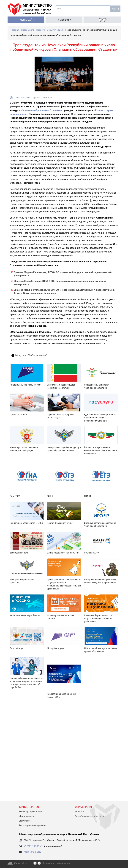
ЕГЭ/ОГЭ (80, 812)
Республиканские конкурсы (89, 816)
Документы (25, 821)
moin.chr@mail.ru (33, 852)
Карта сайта (20, 863)
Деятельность (27, 816)
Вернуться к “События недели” (31, 355)
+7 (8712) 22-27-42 (33, 846)
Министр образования (31, 812)
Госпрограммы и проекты (33, 825)
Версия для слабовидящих (56, 863)
